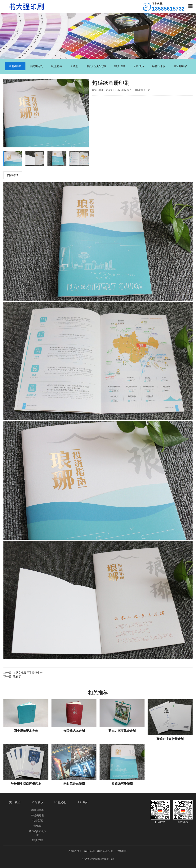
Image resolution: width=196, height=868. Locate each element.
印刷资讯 (60, 802)
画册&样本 (120, 41)
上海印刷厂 (122, 851)
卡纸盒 (38, 826)
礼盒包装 (38, 821)
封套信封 (38, 840)
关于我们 (15, 802)
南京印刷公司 (105, 851)
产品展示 (102, 41)
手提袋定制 (38, 815)
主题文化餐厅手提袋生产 (28, 673)
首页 (88, 41)
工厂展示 (83, 802)
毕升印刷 (90, 851)
